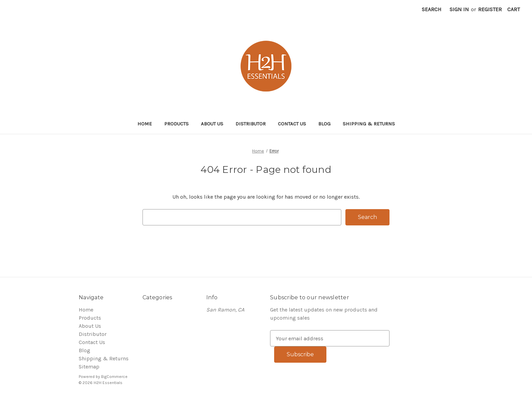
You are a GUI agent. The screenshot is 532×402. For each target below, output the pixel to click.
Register (490, 9)
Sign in (459, 9)
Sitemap (89, 367)
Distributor (251, 124)
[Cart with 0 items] (514, 9)
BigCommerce (114, 377)
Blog (324, 124)
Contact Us (292, 124)
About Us (212, 124)
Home (145, 124)
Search (432, 9)
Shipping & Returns (369, 124)
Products (176, 124)
